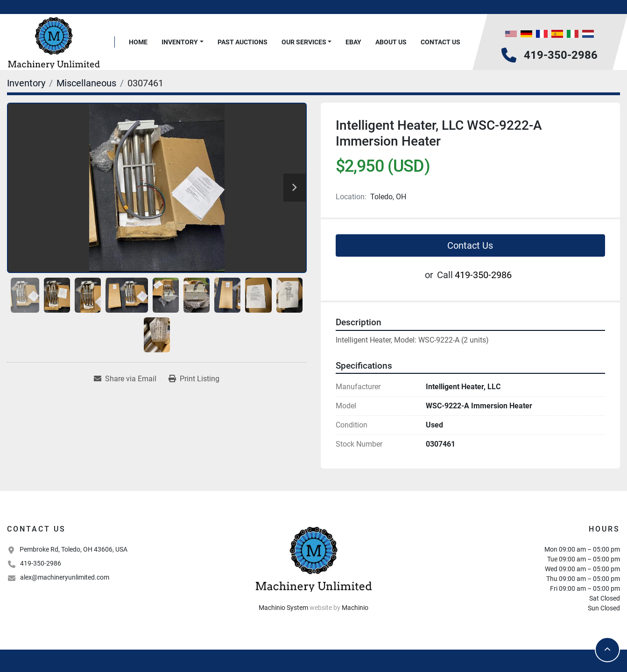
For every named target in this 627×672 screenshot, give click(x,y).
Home (138, 42)
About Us (391, 42)
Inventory (180, 42)
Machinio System (283, 608)
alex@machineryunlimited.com (65, 577)
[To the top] (607, 650)
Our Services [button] (304, 42)
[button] (183, 42)
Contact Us (440, 42)
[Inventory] (26, 83)
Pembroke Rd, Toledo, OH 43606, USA (74, 549)
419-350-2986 (561, 55)
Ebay (353, 42)
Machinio (355, 608)
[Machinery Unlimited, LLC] (314, 558)
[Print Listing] (194, 379)
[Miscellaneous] (86, 83)
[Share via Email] (125, 379)
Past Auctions (243, 42)
